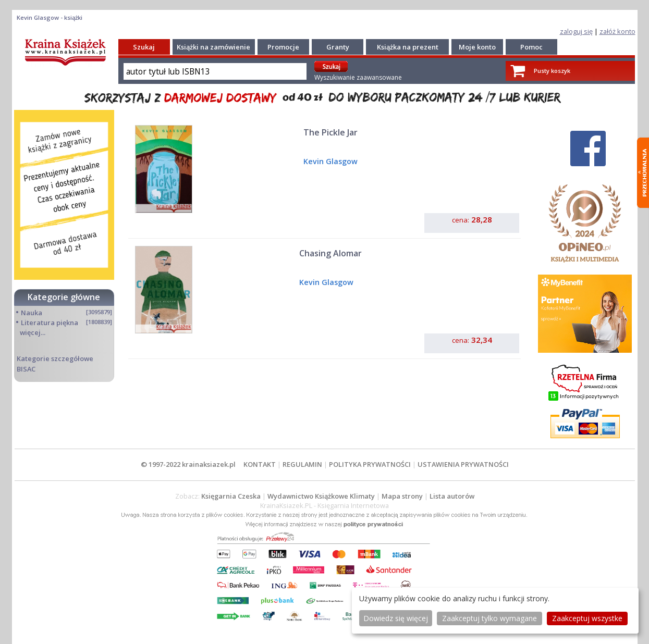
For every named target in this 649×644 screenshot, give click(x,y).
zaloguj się (576, 31)
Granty (338, 47)
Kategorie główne (64, 297)
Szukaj (144, 47)
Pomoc (531, 47)
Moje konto (477, 47)
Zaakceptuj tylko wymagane (489, 618)
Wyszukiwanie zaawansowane (358, 77)
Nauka (32, 313)
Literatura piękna (50, 323)
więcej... (33, 332)
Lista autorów (452, 496)
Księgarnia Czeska (231, 496)
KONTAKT (260, 464)
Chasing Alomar (330, 253)
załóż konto (617, 31)
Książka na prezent (408, 47)
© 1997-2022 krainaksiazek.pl (188, 464)
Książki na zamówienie (213, 47)
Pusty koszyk (552, 71)
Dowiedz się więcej (396, 618)
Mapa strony (402, 496)
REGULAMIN (302, 464)
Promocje (283, 47)
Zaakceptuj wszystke (587, 618)
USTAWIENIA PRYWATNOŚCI (463, 464)
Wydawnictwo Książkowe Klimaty (321, 496)
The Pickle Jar (330, 132)
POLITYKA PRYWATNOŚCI (370, 464)
